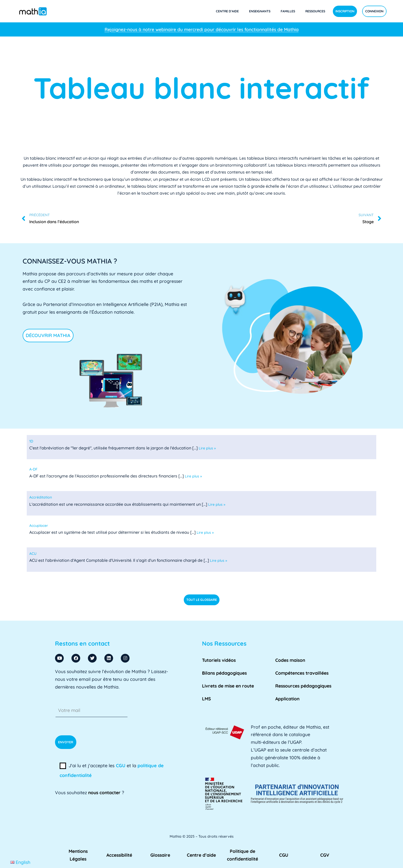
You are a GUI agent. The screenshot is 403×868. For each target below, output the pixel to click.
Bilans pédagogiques (224, 673)
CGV (325, 855)
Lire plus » (207, 448)
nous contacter (104, 792)
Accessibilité (119, 855)
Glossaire (160, 855)
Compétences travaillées (302, 673)
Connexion (374, 11)
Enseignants (260, 11)
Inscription (345, 11)
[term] (31, 441)
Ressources (315, 11)
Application (287, 699)
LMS (207, 699)
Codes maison (290, 660)
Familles (288, 11)
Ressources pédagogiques (303, 686)
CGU (121, 766)
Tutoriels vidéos (219, 660)
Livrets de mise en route (228, 686)
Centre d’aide (227, 11)
